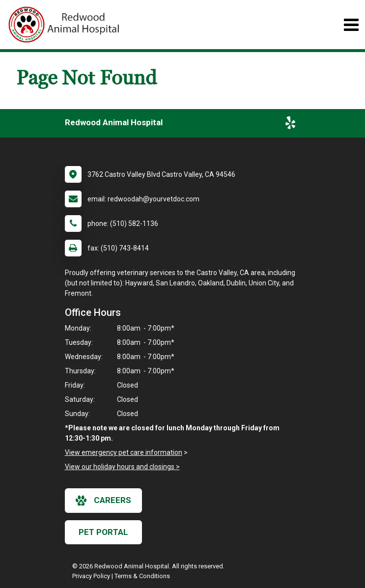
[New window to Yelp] (290, 125)
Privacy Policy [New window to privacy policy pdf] (91, 576)
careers (103, 501)
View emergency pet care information (124, 452)
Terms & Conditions (142, 576)
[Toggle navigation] (351, 25)
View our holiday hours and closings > (122, 467)
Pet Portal (103, 532)
